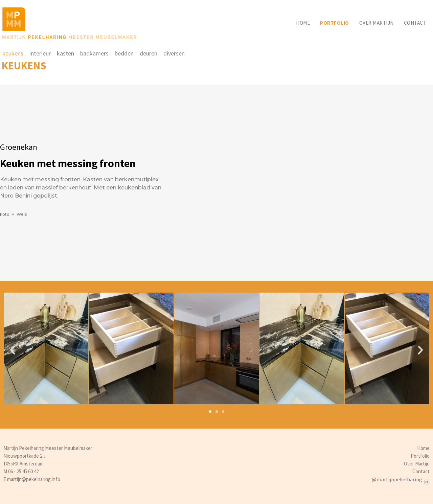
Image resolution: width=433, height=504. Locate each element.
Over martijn (377, 23)
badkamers (94, 53)
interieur (40, 53)
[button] (210, 411)
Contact (415, 23)
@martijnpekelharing (397, 479)
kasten (65, 53)
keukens (13, 53)
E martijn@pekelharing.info (32, 479)
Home (303, 23)
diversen (174, 53)
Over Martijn (417, 464)
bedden (124, 53)
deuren (149, 53)
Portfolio (335, 23)
